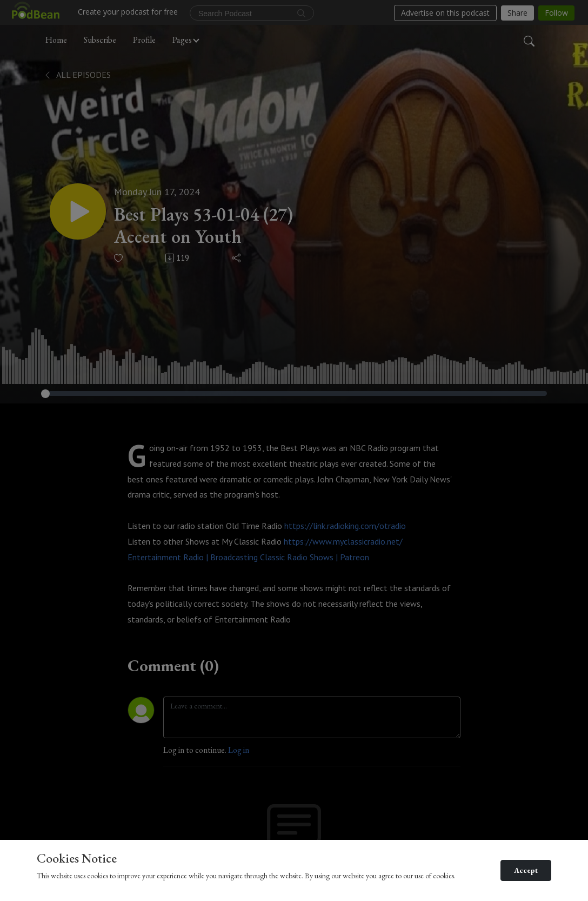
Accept (526, 870)
